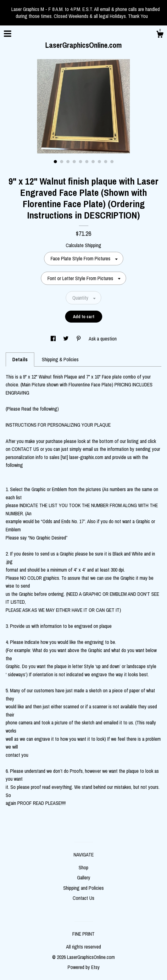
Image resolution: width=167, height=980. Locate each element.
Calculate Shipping (83, 245)
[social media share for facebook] (54, 339)
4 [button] (74, 162)
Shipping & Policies (60, 359)
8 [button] (99, 162)
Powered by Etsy (84, 967)
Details (20, 359)
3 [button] (68, 162)
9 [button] (106, 162)
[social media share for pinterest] (79, 339)
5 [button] (81, 162)
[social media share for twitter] (67, 339)
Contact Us (83, 898)
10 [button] (112, 162)
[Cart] (160, 35)
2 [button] (62, 162)
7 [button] (93, 162)
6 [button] (87, 162)
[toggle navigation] (8, 34)
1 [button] (55, 162)
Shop (83, 867)
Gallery (84, 878)
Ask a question (103, 339)
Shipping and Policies (83, 888)
